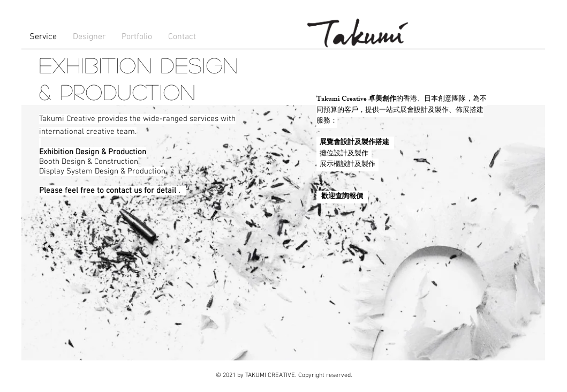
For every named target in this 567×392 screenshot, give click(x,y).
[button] (89, 37)
